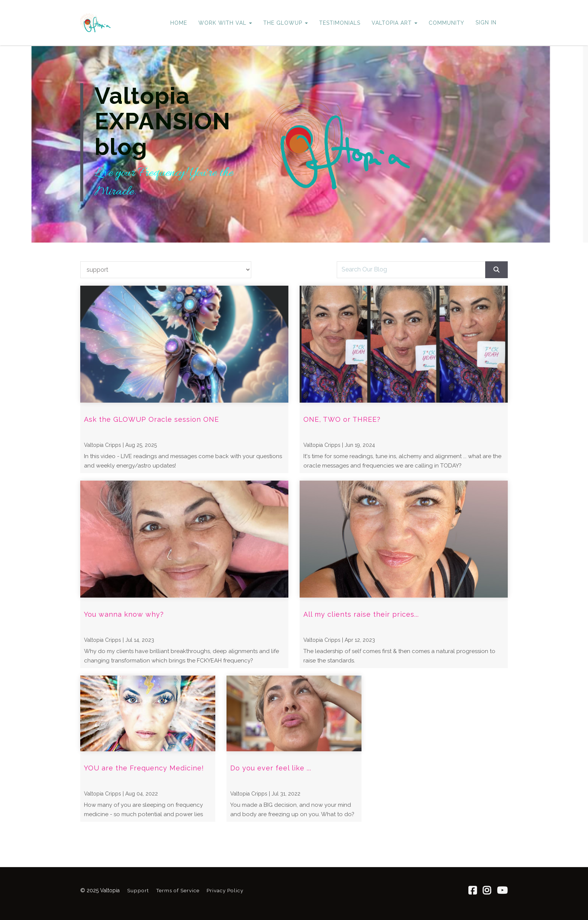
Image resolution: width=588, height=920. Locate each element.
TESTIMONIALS (340, 23)
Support (138, 890)
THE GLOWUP (286, 23)
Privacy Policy (225, 890)
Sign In (486, 22)
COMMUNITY (446, 23)
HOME (179, 23)
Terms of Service (178, 890)
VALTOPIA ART (394, 23)
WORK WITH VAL (225, 23)
